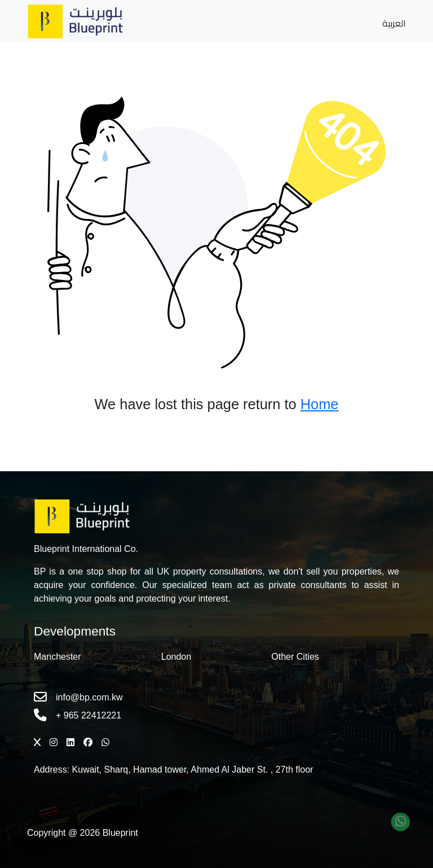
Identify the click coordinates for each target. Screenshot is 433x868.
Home (320, 404)
